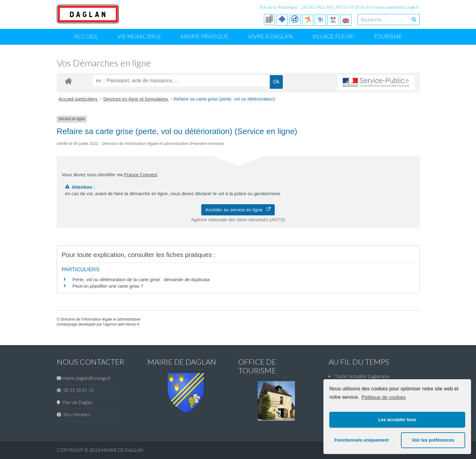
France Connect (141, 175)
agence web (115, 324)
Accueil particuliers (79, 99)
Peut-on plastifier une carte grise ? (108, 286)
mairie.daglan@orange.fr (397, 7)
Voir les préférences (433, 440)
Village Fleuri (333, 36)
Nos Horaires (76, 414)
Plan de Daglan (76, 402)
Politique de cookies (384, 397)
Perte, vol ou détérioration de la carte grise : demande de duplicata (141, 279)
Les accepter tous (397, 420)
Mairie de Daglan (122, 450)
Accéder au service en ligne (238, 210)
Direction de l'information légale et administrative (100, 319)
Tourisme (388, 36)
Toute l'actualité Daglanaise (362, 376)
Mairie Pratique (205, 36)
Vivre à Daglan (270, 36)
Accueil (86, 36)
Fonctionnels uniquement (361, 440)
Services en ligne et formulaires (136, 99)
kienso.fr (133, 324)
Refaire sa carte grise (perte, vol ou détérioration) (224, 99)
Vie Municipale (139, 36)
